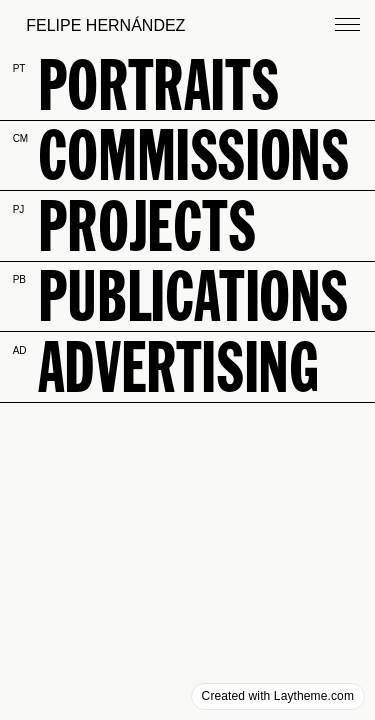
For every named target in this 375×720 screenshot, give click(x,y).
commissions (193, 154)
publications (193, 295)
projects (147, 225)
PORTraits (158, 84)
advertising (178, 366)
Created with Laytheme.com (278, 696)
